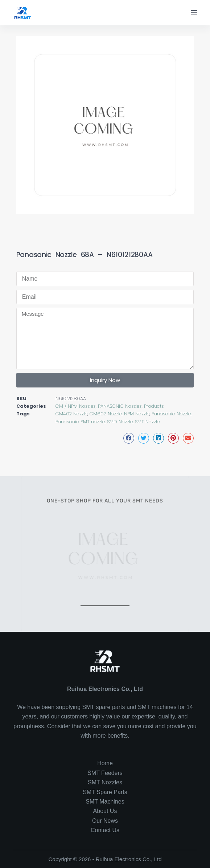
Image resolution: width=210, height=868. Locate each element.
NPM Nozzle (137, 414)
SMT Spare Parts (105, 792)
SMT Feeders (105, 773)
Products (154, 406)
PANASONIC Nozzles (120, 406)
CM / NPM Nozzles (76, 406)
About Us (105, 811)
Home (105, 763)
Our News (105, 821)
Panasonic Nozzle (171, 414)
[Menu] (194, 13)
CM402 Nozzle (71, 414)
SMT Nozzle (147, 422)
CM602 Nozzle (106, 414)
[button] (129, 438)
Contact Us (105, 830)
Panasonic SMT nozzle (80, 422)
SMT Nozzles (105, 782)
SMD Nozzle (120, 422)
